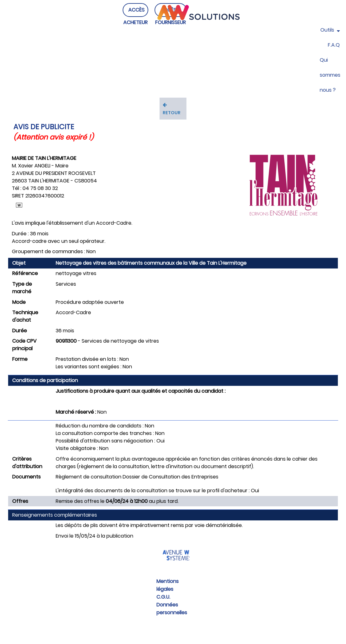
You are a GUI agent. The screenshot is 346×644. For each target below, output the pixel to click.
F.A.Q (334, 45)
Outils (330, 30)
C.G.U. (163, 597)
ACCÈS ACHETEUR (135, 22)
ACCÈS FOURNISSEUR (170, 22)
